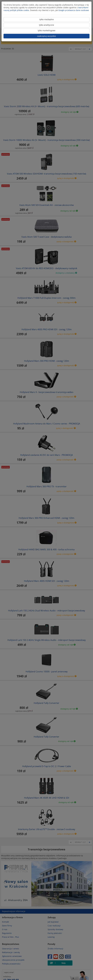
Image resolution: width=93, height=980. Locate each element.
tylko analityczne (46, 25)
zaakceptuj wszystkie (46, 36)
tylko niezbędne (47, 19)
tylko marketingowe (47, 30)
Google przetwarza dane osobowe (74, 10)
